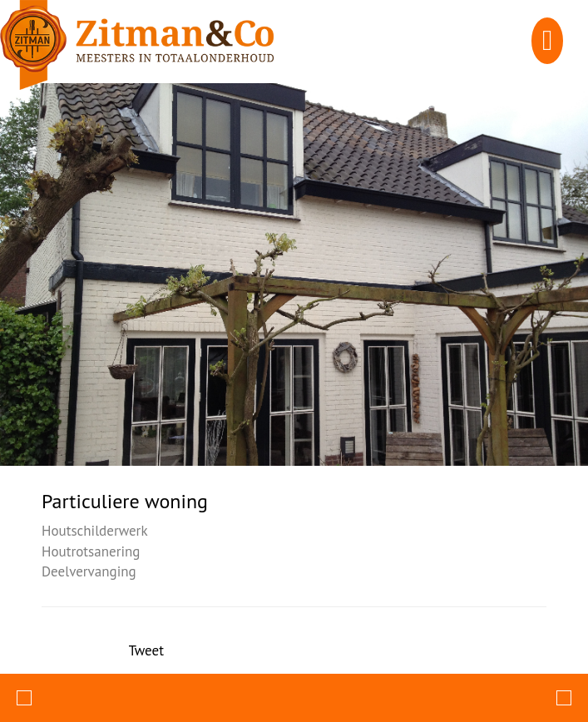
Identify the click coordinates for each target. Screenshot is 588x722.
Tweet (146, 650)
